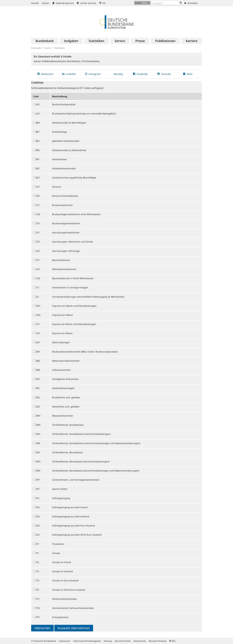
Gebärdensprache (63, 3)
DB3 (38, 370)
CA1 (38, 187)
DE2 (38, 397)
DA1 (38, 342)
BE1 (38, 132)
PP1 (38, 617)
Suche (48, 48)
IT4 (37, 580)
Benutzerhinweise (158, 641)
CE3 (38, 251)
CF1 (38, 260)
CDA (38, 214)
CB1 (38, 196)
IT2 (37, 562)
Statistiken (59, 48)
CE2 (38, 242)
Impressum (65, 641)
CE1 (38, 232)
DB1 (38, 352)
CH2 (38, 278)
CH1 (38, 269)
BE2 (38, 141)
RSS (172, 641)
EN (102, 3)
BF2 (38, 168)
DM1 (38, 416)
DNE (38, 443)
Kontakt (35, 3)
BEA (38, 123)
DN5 (38, 471)
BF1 (38, 159)
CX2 (38, 333)
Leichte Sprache (87, 3)
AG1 (38, 104)
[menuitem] (45, 41)
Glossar (46, 3)
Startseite (36, 48)
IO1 (38, 498)
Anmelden (191, 3)
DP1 (38, 480)
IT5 (37, 590)
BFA (38, 150)
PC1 (38, 599)
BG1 (38, 178)
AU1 (38, 113)
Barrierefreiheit (123, 641)
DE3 (38, 407)
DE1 (38, 388)
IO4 (38, 525)
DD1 (38, 379)
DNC (38, 434)
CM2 (38, 315)
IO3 (38, 516)
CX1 (38, 324)
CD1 (38, 223)
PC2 (38, 608)
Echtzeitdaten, (91, 61)
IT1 (37, 553)
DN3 (38, 461)
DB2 (38, 361)
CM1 (38, 306)
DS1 (38, 489)
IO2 (38, 507)
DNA (38, 425)
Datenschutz (140, 641)
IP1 (37, 544)
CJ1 (37, 297)
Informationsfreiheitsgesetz (87, 641)
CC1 (38, 205)
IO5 (38, 535)
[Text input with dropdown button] (167, 3)
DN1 (38, 452)
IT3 (37, 571)
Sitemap (108, 641)
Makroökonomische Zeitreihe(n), (61, 61)
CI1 (37, 287)
